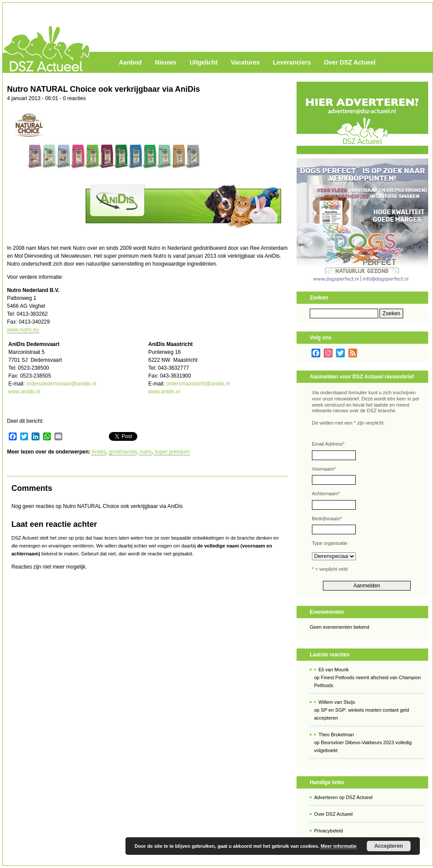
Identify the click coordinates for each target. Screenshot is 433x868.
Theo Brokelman (336, 735)
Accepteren (388, 846)
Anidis (99, 452)
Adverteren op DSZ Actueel (343, 797)
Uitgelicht (204, 62)
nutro (145, 452)
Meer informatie (339, 846)
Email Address (328, 444)
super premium (172, 452)
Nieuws (166, 62)
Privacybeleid (328, 831)
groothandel (123, 452)
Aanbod (130, 62)
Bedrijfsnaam (327, 519)
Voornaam (324, 469)
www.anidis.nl (24, 392)
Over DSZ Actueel (350, 62)
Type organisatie (330, 543)
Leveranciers (292, 62)
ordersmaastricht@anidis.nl (198, 384)
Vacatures (245, 62)
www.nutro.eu (23, 330)
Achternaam (326, 493)
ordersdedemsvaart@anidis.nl (61, 384)
